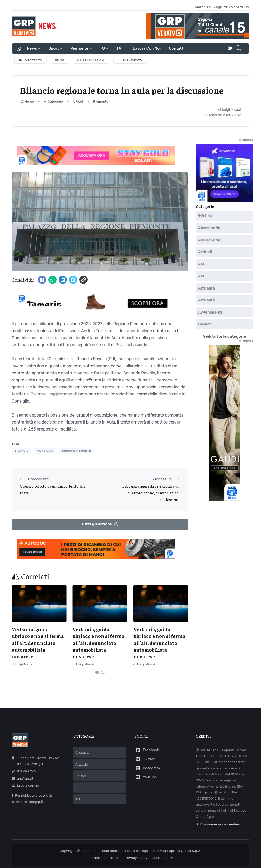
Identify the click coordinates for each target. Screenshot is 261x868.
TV (119, 48)
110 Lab (205, 216)
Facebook (147, 750)
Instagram (147, 768)
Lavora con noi (147, 48)
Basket (205, 324)
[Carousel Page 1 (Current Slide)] (97, 672)
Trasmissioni (91, 60)
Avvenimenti (210, 312)
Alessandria (209, 228)
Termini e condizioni (104, 858)
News (32, 48)
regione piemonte (76, 451)
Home (27, 102)
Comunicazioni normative (218, 824)
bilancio (22, 451)
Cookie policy (162, 858)
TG (102, 48)
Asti (202, 264)
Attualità (206, 288)
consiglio (45, 451)
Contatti (177, 48)
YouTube (146, 777)
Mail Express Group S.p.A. (180, 851)
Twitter (144, 759)
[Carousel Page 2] (103, 672)
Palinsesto (130, 60)
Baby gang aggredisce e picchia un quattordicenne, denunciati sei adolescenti (151, 493)
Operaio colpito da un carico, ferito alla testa (53, 489)
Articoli (78, 102)
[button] (240, 49)
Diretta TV (31, 60)
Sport (54, 48)
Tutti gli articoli (100, 524)
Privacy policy (136, 858)
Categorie (53, 102)
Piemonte (79, 48)
